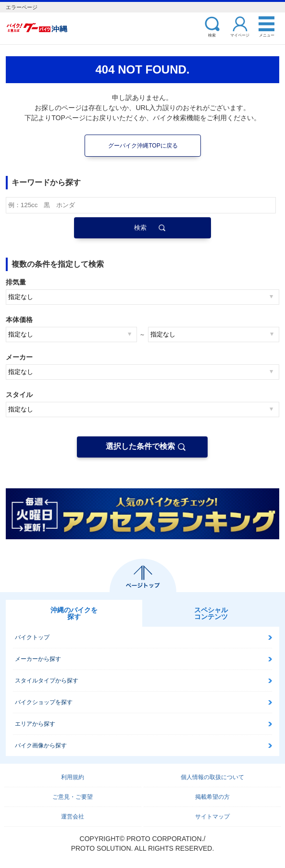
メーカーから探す (38, 659)
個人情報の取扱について (212, 777)
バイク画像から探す (41, 745)
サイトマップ (212, 817)
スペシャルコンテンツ (211, 613)
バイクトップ (32, 637)
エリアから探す (35, 724)
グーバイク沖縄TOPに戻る (143, 146)
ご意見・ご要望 (73, 797)
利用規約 (73, 777)
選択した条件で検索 (140, 446)
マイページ (240, 35)
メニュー (267, 35)
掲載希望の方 (212, 797)
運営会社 (73, 817)
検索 (212, 35)
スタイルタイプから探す (47, 681)
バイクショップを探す (44, 702)
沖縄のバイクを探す (74, 613)
